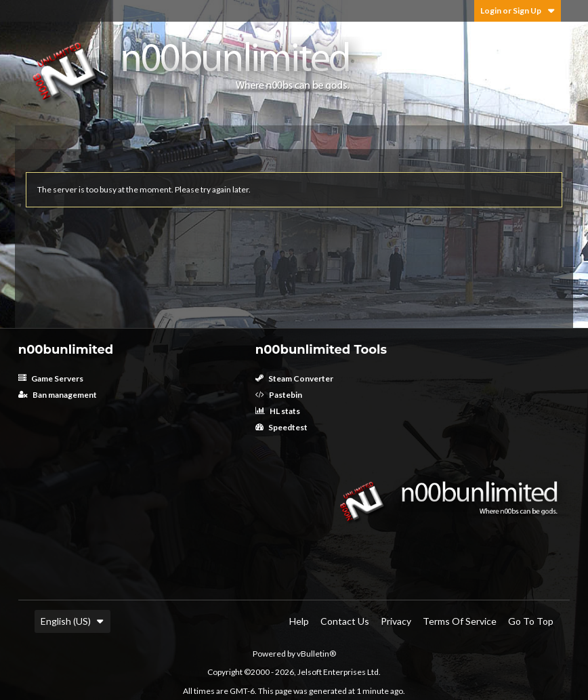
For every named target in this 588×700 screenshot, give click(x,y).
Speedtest (281, 427)
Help (299, 621)
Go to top (531, 621)
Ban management (58, 395)
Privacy (396, 621)
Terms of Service (460, 621)
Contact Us (345, 621)
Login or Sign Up (518, 11)
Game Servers (51, 378)
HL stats (278, 411)
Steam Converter (294, 378)
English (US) (72, 621)
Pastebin (279, 395)
